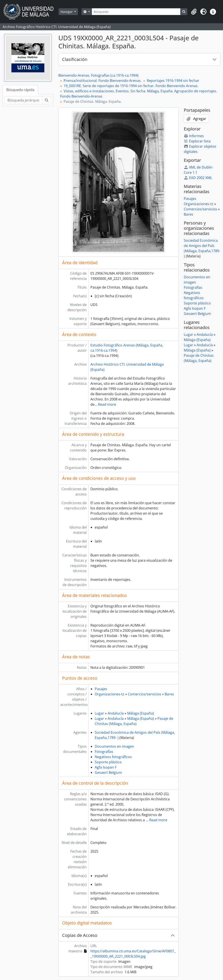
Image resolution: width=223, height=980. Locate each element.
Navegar (67, 12)
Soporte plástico (108, 762)
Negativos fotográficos (113, 757)
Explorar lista (197, 141)
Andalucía (116, 713)
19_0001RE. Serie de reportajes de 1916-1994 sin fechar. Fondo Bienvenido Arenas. (131, 86)
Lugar (99, 713)
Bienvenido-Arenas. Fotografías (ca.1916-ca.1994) (98, 75)
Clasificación (75, 59)
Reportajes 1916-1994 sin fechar (173, 81)
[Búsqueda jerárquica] (23, 100)
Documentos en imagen (114, 746)
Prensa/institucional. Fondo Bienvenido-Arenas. (103, 81)
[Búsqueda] (136, 12)
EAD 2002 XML (198, 178)
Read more (107, 404)
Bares (169, 694)
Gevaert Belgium (108, 772)
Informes (194, 136)
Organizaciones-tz (110, 694)
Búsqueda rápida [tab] (20, 90)
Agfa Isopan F (106, 767)
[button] (194, 12)
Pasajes (101, 689)
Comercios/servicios (144, 694)
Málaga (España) (141, 713)
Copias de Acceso (80, 935)
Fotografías (104, 752)
